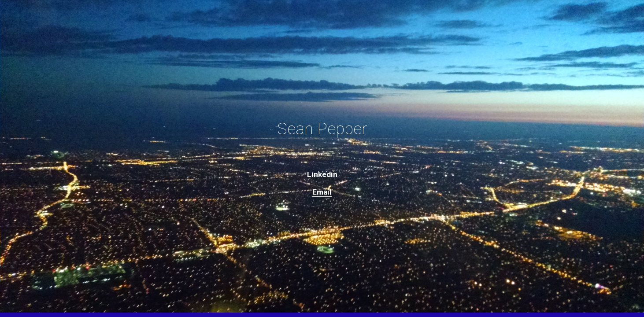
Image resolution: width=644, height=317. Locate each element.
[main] (322, 129)
